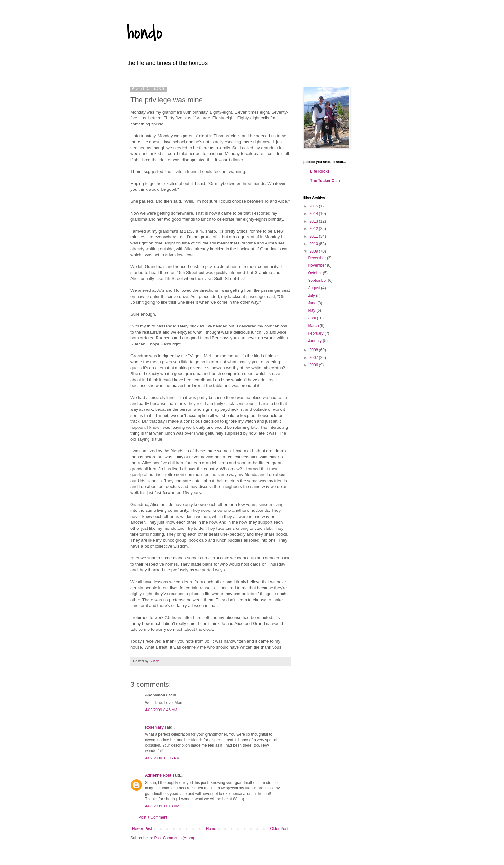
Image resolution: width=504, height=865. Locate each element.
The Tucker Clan (325, 181)
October (315, 273)
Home (211, 829)
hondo (145, 33)
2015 (314, 206)
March (314, 326)
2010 (314, 244)
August (315, 288)
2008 (314, 350)
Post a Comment (153, 817)
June (313, 303)
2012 (314, 229)
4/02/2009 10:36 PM (162, 758)
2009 (314, 251)
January (315, 341)
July (312, 296)
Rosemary (154, 727)
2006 (314, 365)
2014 (314, 214)
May (312, 310)
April (312, 318)
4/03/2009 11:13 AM (162, 806)
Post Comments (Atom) (174, 838)
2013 (314, 221)
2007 (314, 358)
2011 (314, 236)
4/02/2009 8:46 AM (161, 710)
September (318, 281)
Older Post (279, 829)
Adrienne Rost (158, 775)
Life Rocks (320, 171)
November (317, 265)
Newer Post (142, 829)
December (317, 258)
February (316, 333)
